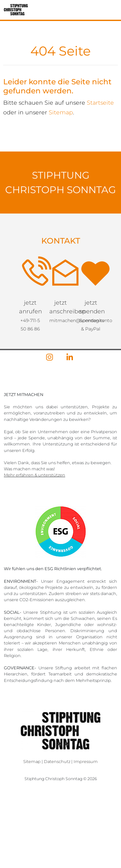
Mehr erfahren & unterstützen (35, 475)
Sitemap (61, 112)
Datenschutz (57, 762)
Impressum (86, 762)
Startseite (100, 103)
